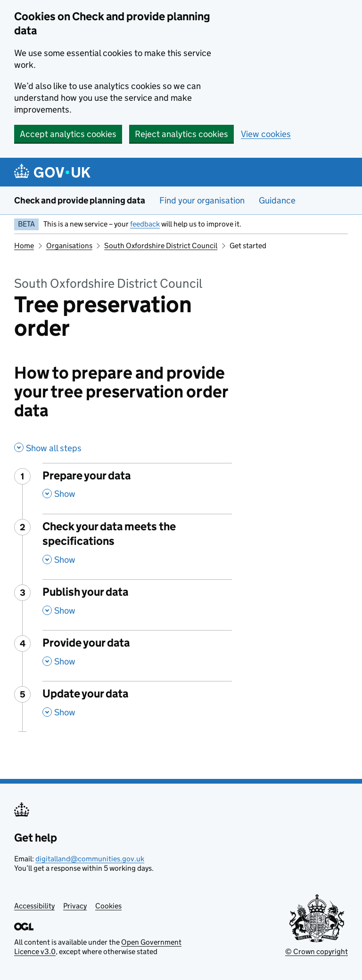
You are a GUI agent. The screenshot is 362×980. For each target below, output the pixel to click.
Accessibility (34, 906)
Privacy (75, 906)
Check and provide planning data (80, 200)
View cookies (266, 134)
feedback (145, 224)
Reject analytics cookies (181, 134)
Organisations (69, 246)
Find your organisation (202, 200)
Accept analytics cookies (68, 134)
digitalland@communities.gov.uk (90, 859)
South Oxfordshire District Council (161, 246)
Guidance (277, 200)
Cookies (108, 906)
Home (24, 246)
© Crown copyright (317, 952)
